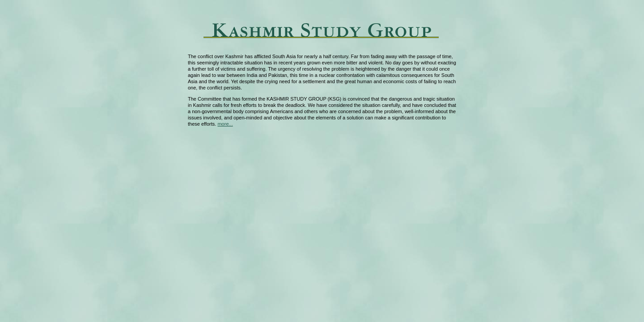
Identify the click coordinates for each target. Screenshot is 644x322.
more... (225, 124)
